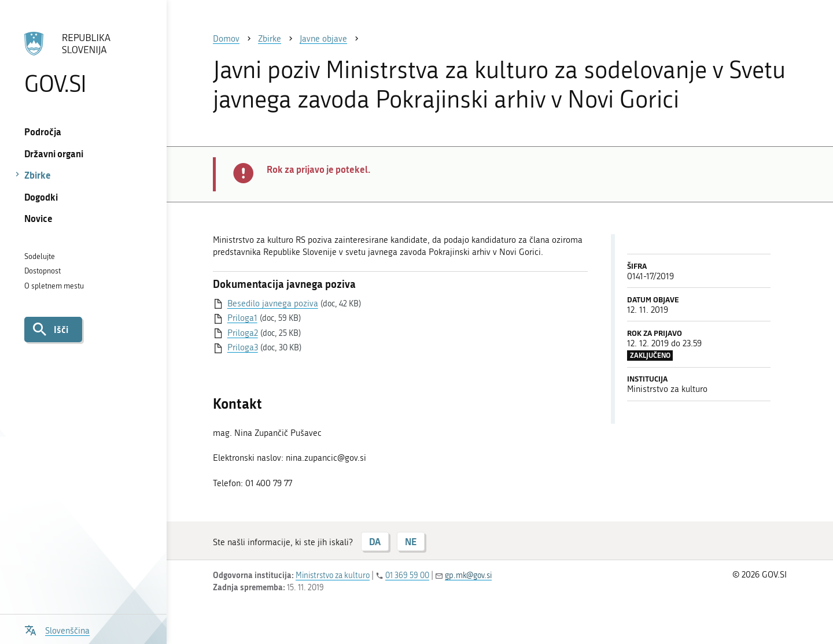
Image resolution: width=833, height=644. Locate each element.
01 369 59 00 (407, 575)
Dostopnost (43, 271)
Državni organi (54, 153)
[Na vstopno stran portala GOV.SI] (83, 63)
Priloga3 (243, 347)
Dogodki (41, 197)
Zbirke (38, 175)
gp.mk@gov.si (468, 575)
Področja (43, 132)
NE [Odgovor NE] (411, 541)
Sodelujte (40, 256)
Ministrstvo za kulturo (333, 575)
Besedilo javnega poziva (273, 304)
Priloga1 (242, 318)
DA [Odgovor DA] (375, 541)
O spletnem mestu (54, 286)
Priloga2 (243, 333)
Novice (38, 218)
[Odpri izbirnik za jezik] (57, 629)
